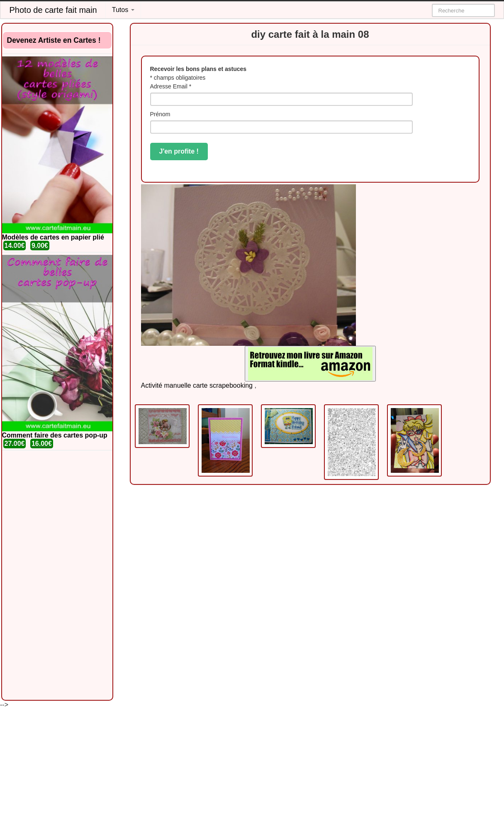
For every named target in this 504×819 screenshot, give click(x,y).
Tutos (123, 10)
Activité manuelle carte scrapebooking (197, 385)
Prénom (160, 114)
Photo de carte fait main (53, 10)
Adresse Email (171, 86)
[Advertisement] (57, 575)
